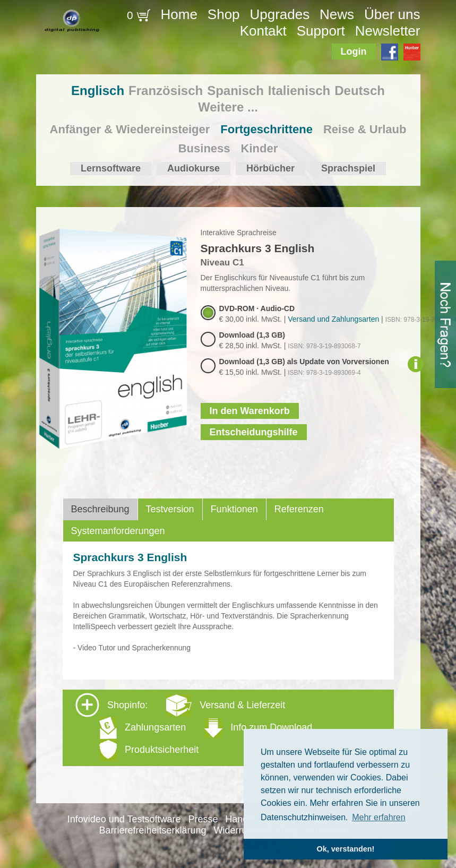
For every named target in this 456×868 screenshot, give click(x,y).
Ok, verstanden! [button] (346, 849)
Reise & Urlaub (365, 129)
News (337, 14)
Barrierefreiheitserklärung (153, 830)
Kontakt (263, 31)
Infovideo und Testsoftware (124, 819)
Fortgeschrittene (266, 129)
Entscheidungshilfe (254, 432)
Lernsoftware (111, 168)
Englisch (98, 91)
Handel (240, 819)
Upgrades (279, 14)
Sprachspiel (348, 168)
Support (321, 31)
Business (204, 148)
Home (179, 14)
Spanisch (235, 91)
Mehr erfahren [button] (379, 817)
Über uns (392, 14)
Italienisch (299, 91)
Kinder (260, 148)
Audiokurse (193, 168)
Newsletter (388, 31)
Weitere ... (228, 107)
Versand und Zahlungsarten (333, 319)
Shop (224, 14)
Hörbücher (270, 168)
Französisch (166, 91)
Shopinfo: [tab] (194, 727)
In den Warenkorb (250, 411)
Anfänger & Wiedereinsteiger (130, 129)
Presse (203, 819)
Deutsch (360, 91)
